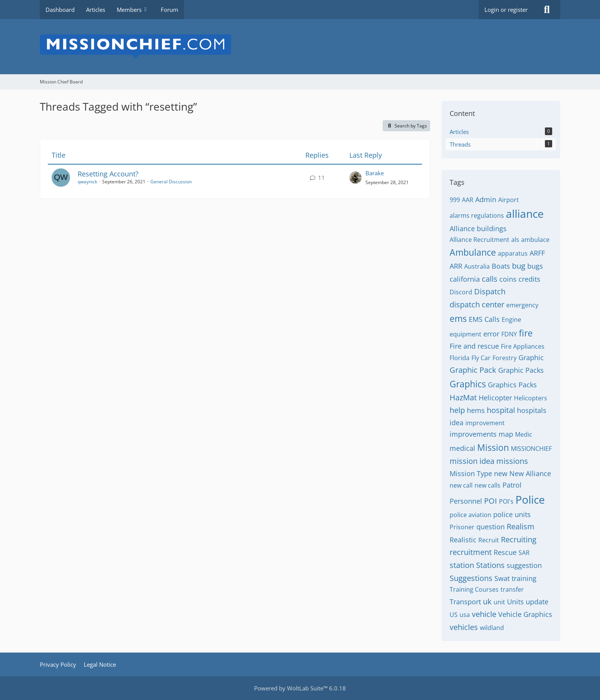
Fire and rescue (474, 346)
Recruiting (519, 539)
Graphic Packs (521, 370)
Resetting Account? (108, 174)
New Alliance (530, 473)
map (506, 434)
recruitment (471, 552)
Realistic (463, 540)
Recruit (489, 540)
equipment (465, 334)
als (515, 240)
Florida (460, 358)
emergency (522, 305)
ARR (456, 266)
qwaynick (87, 182)
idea (457, 423)
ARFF (537, 253)
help (457, 410)
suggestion (524, 565)
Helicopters (531, 398)
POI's (506, 501)
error (491, 334)
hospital (501, 410)
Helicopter (495, 398)
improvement (485, 423)
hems (476, 410)
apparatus (513, 253)
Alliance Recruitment (479, 240)
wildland (492, 628)
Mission (493, 447)
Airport (509, 200)
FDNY (509, 334)
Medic (524, 434)
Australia (477, 266)
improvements (473, 434)
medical (462, 448)
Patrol (512, 485)
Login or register (506, 10)
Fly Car (481, 358)
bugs (535, 266)
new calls (487, 485)
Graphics (468, 384)
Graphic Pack (473, 370)
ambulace (535, 240)
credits (529, 279)
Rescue (505, 552)
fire (526, 333)
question (491, 527)
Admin (486, 199)
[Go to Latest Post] (355, 178)
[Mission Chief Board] (300, 47)
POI (491, 501)
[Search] (547, 10)
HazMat (463, 397)
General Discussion (171, 182)
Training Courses (474, 589)
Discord (461, 292)
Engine (511, 320)
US (454, 615)
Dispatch (490, 291)
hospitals (532, 410)
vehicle (484, 614)
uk (487, 601)
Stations (490, 565)
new (501, 473)
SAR (524, 553)
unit (499, 602)
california (465, 279)
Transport (465, 602)
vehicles (464, 627)
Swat (502, 578)
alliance (525, 214)
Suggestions (471, 578)
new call (461, 485)
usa (465, 615)
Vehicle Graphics (525, 614)
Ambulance (473, 252)
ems (458, 318)
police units (512, 514)
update (537, 602)
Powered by (300, 688)
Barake (375, 173)
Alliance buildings (478, 228)
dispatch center (477, 304)
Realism (521, 526)
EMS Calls (484, 319)
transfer (512, 589)
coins (508, 279)
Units (515, 602)
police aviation (470, 515)
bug (519, 266)
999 (455, 200)
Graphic (531, 357)
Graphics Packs (512, 385)
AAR (468, 200)
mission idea (472, 461)
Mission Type (471, 473)
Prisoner (462, 527)
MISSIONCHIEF (531, 449)
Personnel (466, 501)
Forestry (505, 358)
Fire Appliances (523, 346)
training (524, 578)
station (462, 565)
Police (530, 499)
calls (490, 279)
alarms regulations (477, 215)
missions (512, 461)
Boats (501, 266)
